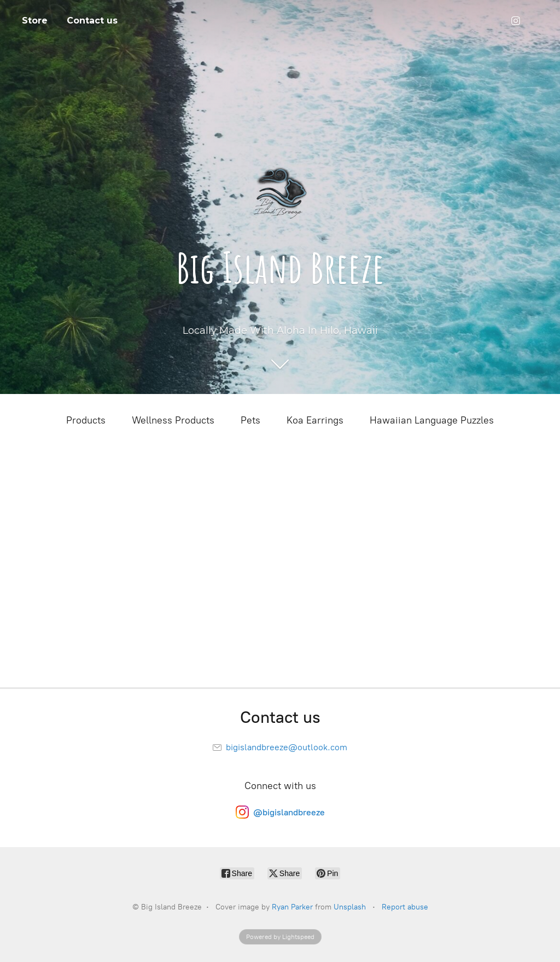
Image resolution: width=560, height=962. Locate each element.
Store (35, 21)
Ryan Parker (292, 907)
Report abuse (405, 907)
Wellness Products (173, 420)
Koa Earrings (315, 420)
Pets (250, 420)
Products (86, 420)
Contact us (92, 21)
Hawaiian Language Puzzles (432, 420)
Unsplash (350, 907)
